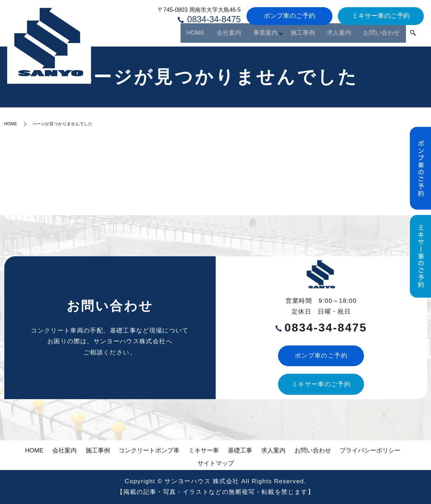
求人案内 (327, 35)
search (413, 35)
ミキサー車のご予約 (381, 16)
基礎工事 (240, 450)
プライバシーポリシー (370, 450)
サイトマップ (216, 463)
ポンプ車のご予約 (289, 16)
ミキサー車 (204, 450)
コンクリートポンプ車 (149, 450)
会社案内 (195, 35)
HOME (155, 35)
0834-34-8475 (209, 19)
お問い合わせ (377, 35)
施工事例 (284, 35)
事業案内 (238, 35)
